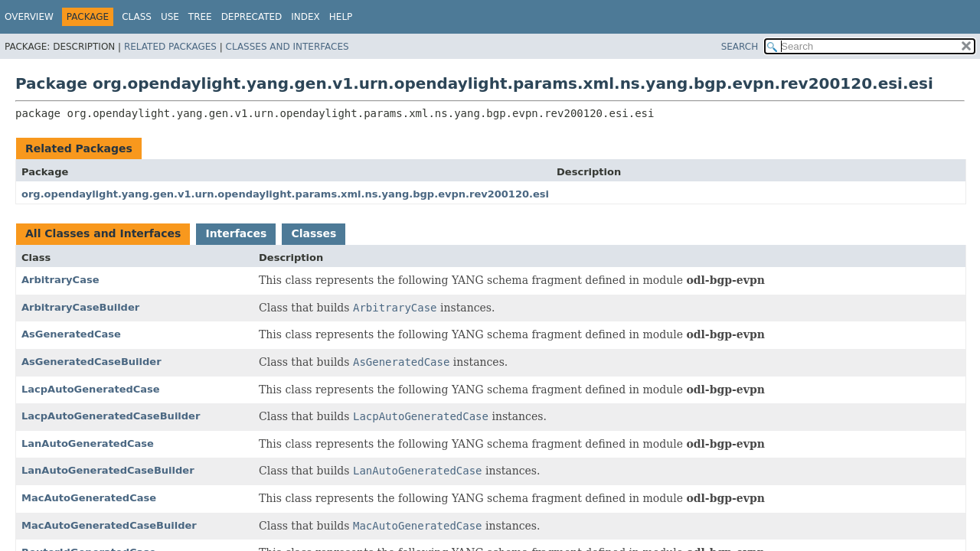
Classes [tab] (314, 233)
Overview (29, 17)
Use (170, 17)
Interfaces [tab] (236, 233)
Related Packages (170, 47)
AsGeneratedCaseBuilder (91, 362)
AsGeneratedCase (71, 334)
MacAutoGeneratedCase (89, 498)
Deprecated (252, 17)
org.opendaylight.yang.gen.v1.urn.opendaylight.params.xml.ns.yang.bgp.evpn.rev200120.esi (285, 194)
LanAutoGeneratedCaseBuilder (108, 470)
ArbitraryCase (60, 280)
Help (341, 17)
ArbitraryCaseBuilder (80, 307)
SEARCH (740, 47)
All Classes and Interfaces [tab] (103, 233)
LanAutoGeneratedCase (88, 443)
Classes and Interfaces (287, 47)
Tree (200, 17)
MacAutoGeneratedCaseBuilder (109, 525)
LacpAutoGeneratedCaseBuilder (111, 416)
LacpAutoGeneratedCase (91, 389)
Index (305, 17)
